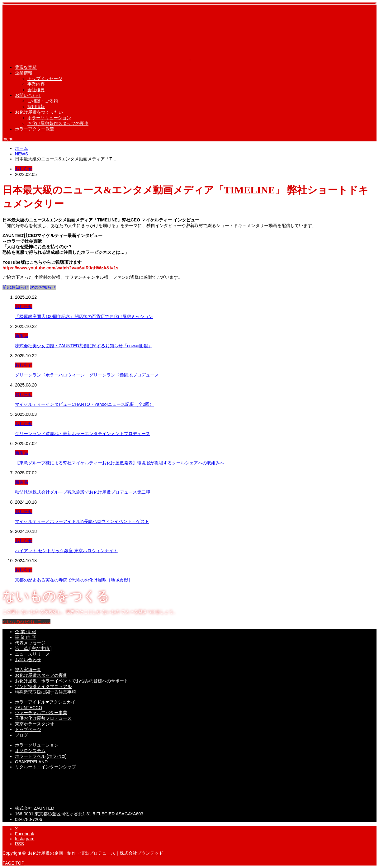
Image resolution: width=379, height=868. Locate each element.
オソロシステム (30, 751)
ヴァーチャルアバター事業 (41, 713)
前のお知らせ (16, 287)
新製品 (21, 336)
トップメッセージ (45, 78)
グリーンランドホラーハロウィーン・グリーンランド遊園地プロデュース (87, 375)
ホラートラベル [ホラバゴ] (41, 756)
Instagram (25, 839)
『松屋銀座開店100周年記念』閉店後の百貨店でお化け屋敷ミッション (84, 316)
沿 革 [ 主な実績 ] (33, 648)
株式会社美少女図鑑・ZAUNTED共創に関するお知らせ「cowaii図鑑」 (84, 346)
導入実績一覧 (28, 670)
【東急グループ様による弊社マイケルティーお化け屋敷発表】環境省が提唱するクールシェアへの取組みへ (120, 463)
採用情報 (36, 107)
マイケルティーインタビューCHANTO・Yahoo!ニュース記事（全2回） (84, 404)
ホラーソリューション (49, 118)
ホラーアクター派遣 (35, 129)
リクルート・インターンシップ (45, 767)
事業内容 (36, 84)
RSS (19, 844)
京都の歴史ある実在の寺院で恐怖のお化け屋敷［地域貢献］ (74, 580)
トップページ (28, 729)
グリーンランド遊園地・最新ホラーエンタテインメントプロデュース (83, 434)
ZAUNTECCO (28, 708)
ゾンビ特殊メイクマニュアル (43, 686)
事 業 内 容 (26, 637)
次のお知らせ (43, 287)
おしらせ (24, 169)
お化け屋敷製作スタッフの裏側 (58, 123)
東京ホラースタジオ (35, 724)
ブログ (21, 735)
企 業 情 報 (26, 632)
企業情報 (24, 73)
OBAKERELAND (31, 762)
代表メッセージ (30, 643)
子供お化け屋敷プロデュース (43, 718)
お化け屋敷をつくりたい (39, 112)
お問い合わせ (28, 95)
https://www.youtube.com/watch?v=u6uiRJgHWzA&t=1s (60, 268)
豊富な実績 (26, 67)
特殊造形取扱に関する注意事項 (45, 692)
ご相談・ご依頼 (43, 101)
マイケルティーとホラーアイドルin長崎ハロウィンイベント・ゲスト (82, 521)
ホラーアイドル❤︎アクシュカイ (45, 702)
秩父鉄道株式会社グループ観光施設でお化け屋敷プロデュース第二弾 (83, 492)
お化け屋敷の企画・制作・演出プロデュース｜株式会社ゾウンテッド (96, 853)
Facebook (24, 834)
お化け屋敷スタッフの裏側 (41, 675)
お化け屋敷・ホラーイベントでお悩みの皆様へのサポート (72, 681)
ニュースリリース (32, 654)
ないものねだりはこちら (26, 622)
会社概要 (36, 90)
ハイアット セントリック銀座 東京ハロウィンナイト (66, 551)
